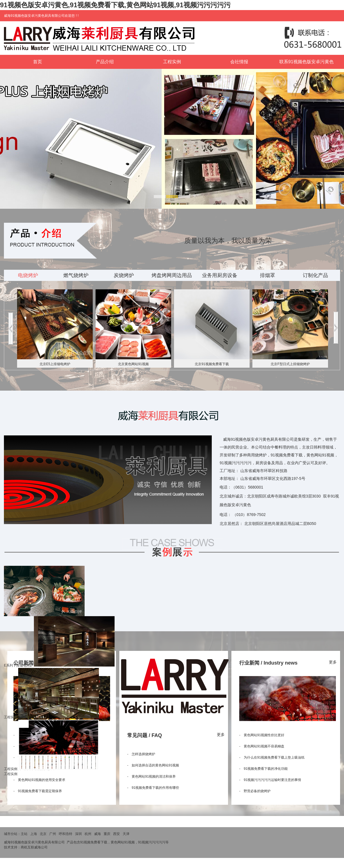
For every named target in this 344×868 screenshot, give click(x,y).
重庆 (107, 834)
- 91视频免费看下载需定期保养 (38, 791)
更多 (221, 735)
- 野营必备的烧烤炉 (255, 791)
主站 (24, 834)
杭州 (88, 834)
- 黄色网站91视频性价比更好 (262, 735)
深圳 (78, 834)
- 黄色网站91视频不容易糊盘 (262, 746)
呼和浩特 (66, 834)
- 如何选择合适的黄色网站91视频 (153, 765)
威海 (97, 834)
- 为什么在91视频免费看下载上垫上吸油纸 (272, 757)
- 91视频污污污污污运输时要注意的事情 (270, 780)
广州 (53, 834)
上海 (34, 834)
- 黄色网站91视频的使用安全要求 (39, 780)
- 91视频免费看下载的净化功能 (263, 769)
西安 (117, 834)
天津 (126, 834)
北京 (43, 834)
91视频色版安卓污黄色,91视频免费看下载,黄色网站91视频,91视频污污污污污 (115, 5)
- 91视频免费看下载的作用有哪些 (153, 788)
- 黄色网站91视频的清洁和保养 (151, 776)
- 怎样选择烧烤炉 (141, 754)
